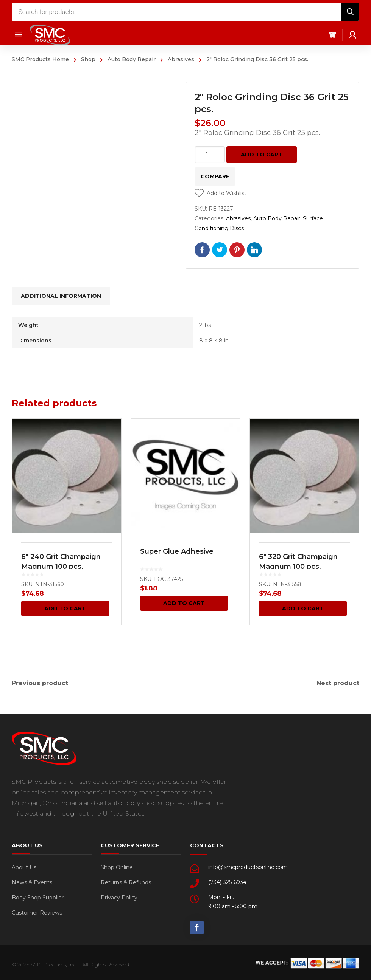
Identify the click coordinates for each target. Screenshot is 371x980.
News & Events (32, 881)
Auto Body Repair (132, 59)
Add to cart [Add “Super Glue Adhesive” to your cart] (184, 603)
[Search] (350, 12)
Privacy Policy (119, 896)
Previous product (40, 682)
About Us (24, 866)
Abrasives (181, 59)
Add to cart (262, 155)
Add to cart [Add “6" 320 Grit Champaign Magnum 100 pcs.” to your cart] (303, 608)
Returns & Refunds (126, 881)
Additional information (61, 296)
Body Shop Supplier (38, 896)
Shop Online (117, 866)
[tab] (61, 296)
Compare (215, 176)
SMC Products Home (40, 59)
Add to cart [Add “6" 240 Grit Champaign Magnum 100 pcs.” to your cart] (65, 608)
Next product (338, 682)
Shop (88, 59)
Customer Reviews (37, 912)
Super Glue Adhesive (177, 551)
